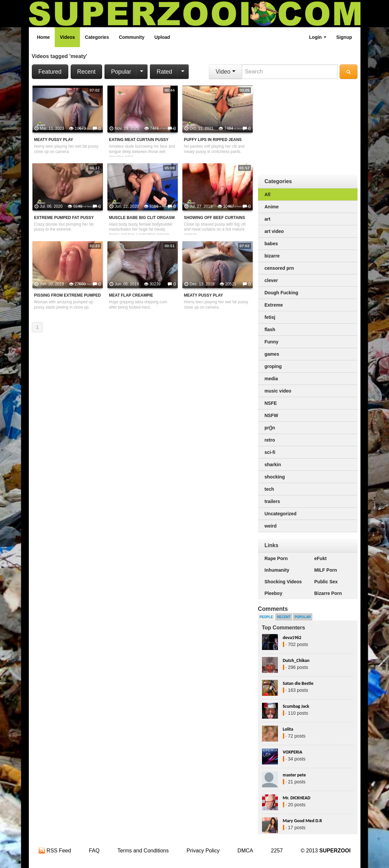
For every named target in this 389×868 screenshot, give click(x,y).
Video (225, 72)
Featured (50, 72)
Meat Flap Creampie (131, 295)
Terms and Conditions (143, 851)
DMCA (245, 851)
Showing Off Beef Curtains (215, 218)
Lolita (288, 729)
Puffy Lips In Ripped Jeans (213, 140)
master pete (294, 775)
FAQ (94, 851)
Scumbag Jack (296, 706)
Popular (121, 72)
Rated (164, 72)
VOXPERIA (293, 752)
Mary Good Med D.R (303, 821)
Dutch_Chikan (296, 660)
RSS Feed (55, 851)
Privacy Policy (203, 851)
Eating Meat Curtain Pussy (139, 140)
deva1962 (292, 638)
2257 (277, 851)
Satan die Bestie (298, 683)
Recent (86, 72)
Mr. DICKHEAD (297, 798)
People (266, 617)
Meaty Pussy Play (54, 140)
